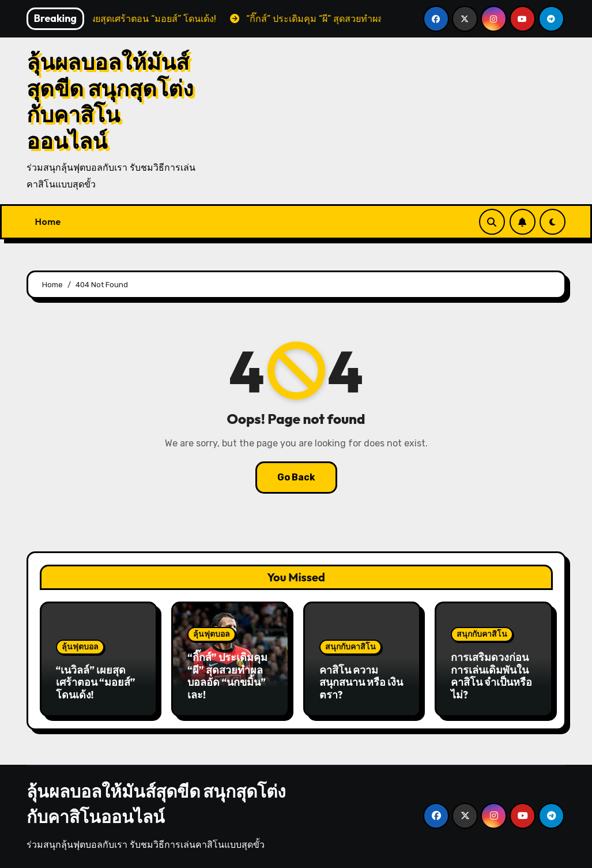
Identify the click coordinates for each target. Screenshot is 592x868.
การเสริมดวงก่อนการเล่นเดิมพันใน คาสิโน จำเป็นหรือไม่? (491, 676)
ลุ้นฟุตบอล (80, 647)
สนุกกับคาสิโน (350, 647)
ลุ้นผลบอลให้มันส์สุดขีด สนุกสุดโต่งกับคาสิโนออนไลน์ (110, 101)
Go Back (296, 477)
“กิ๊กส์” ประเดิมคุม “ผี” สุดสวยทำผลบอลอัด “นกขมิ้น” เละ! (227, 676)
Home (48, 221)
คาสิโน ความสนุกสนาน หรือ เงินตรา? (361, 682)
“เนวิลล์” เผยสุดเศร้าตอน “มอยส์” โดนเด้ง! (96, 682)
